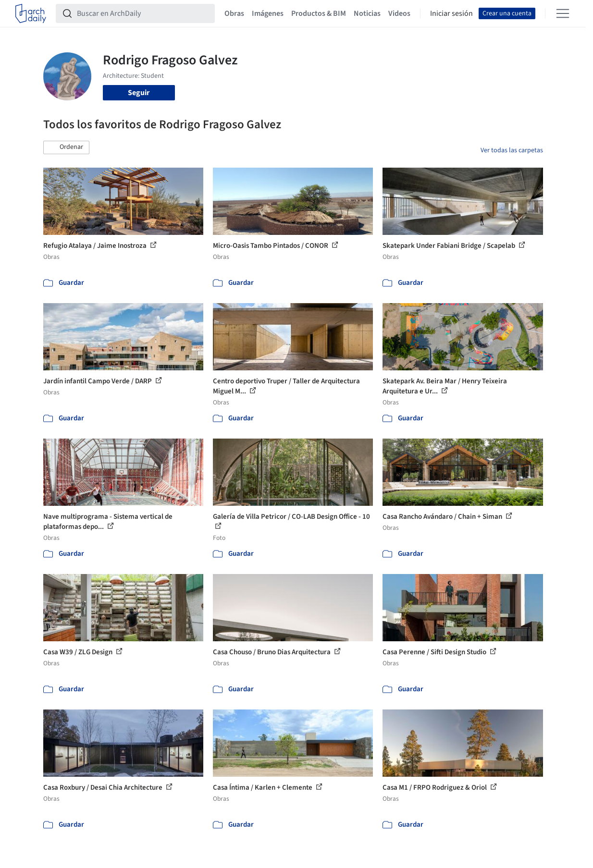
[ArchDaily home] (31, 13)
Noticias (367, 13)
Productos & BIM (319, 13)
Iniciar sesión (451, 13)
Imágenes (268, 13)
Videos (399, 13)
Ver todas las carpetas (512, 150)
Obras (234, 13)
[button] (66, 147)
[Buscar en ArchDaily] (143, 13)
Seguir (139, 93)
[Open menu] (563, 13)
